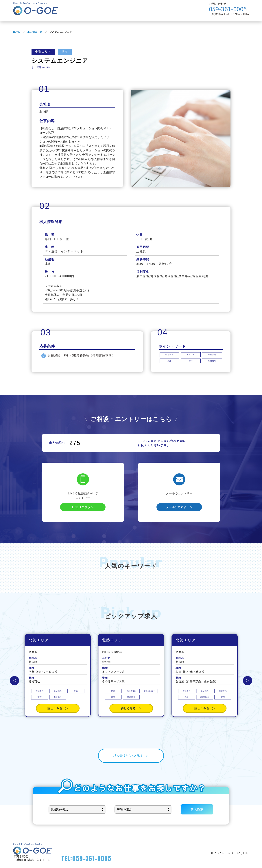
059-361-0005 (228, 9)
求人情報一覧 (35, 32)
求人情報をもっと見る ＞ (131, 756)
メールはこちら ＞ (179, 507)
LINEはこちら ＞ (83, 507)
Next (248, 681)
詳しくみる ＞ (58, 696)
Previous (14, 681)
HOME (17, 32)
